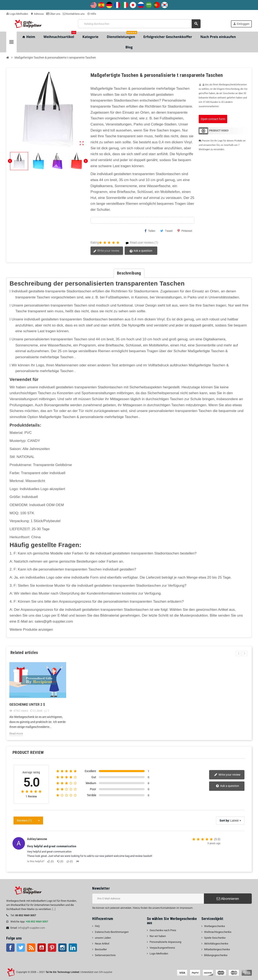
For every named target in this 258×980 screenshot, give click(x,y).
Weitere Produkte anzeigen (31, 629)
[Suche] (139, 24)
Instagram (62, 948)
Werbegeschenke (215, 926)
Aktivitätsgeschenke (216, 944)
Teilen (150, 231)
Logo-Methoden (17, 14)
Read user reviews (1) (140, 243)
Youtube (42, 948)
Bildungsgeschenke (216, 955)
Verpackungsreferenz (162, 948)
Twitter (21, 948)
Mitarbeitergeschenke (217, 949)
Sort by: (225, 821)
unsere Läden (103, 938)
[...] (54, 909)
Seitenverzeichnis (105, 955)
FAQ (97, 926)
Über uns (53, 14)
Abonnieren (228, 899)
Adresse (37, 14)
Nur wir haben (158, 936)
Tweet (166, 231)
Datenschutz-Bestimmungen (112, 932)
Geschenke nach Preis (163, 930)
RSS (31, 948)
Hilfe (92, 14)
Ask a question (141, 251)
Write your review (106, 251)
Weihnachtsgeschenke (218, 932)
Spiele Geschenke (215, 938)
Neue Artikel (102, 944)
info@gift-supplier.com (32, 928)
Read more (16, 733)
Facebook (10, 948)
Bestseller (101, 949)
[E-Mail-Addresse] (148, 899)
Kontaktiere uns (74, 14)
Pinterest (185, 231)
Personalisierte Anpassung (165, 942)
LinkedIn (73, 948)
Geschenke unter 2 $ (27, 705)
